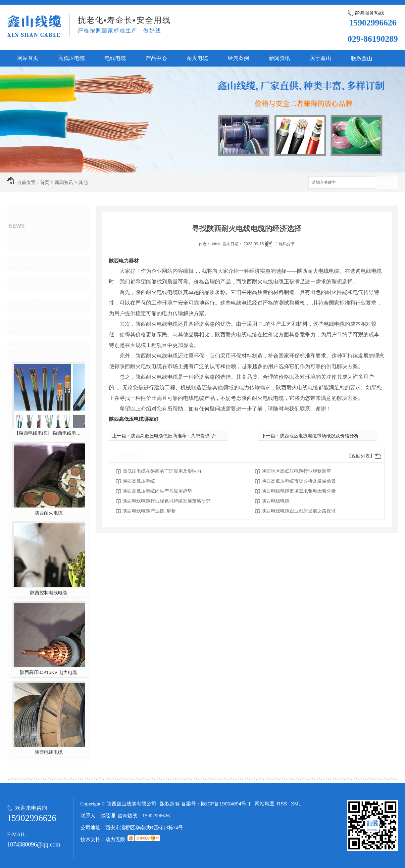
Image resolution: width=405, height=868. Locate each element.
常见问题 (29, 285)
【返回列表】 (361, 456)
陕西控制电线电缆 (49, 593)
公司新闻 (29, 242)
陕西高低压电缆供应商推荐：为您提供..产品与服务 (183, 436)
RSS (283, 804)
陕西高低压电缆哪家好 (134, 419)
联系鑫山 (362, 58)
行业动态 (29, 264)
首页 (45, 182)
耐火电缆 (197, 58)
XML (296, 804)
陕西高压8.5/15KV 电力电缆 (49, 672)
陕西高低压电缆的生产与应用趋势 (157, 491)
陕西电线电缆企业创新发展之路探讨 (299, 511)
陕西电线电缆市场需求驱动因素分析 (299, 491)
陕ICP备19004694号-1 (226, 804)
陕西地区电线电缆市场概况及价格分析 (319, 436)
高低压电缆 (72, 58)
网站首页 (28, 58)
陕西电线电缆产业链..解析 (149, 511)
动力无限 (115, 839)
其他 (83, 182)
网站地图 (265, 804)
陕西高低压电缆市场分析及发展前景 (299, 481)
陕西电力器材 (124, 261)
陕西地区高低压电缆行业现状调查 (296, 471)
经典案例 (238, 58)
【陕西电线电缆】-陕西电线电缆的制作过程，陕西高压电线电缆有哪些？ (49, 433)
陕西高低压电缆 (139, 481)
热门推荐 (29, 348)
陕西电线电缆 (49, 752)
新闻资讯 (279, 58)
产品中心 (156, 58)
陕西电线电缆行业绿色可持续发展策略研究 (167, 501)
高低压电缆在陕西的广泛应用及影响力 (162, 471)
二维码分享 (285, 244)
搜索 (386, 183)
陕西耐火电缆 (49, 513)
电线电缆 (115, 58)
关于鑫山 (321, 58)
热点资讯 (29, 306)
